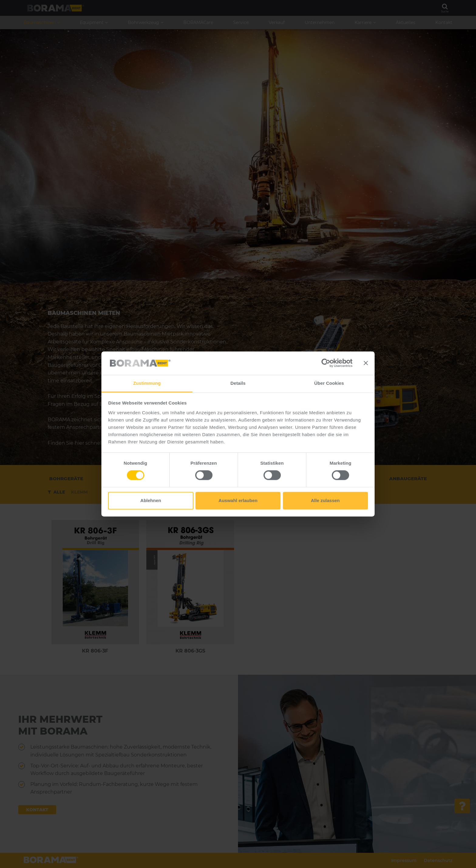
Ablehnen (151, 500)
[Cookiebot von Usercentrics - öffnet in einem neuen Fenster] (326, 363)
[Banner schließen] (366, 363)
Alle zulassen (325, 500)
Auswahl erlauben (238, 500)
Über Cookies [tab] (329, 383)
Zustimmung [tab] (147, 383)
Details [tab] (238, 383)
